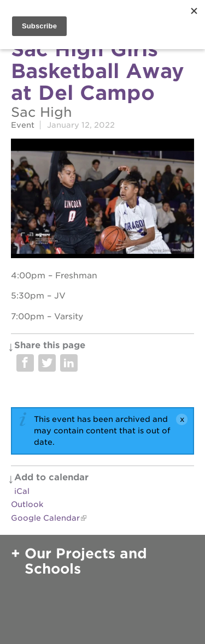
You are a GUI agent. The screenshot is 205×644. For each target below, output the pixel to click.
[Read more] (102, 200)
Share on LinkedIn (69, 363)
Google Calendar (45, 518)
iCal (22, 491)
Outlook (27, 504)
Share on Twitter (47, 363)
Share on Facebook (25, 363)
